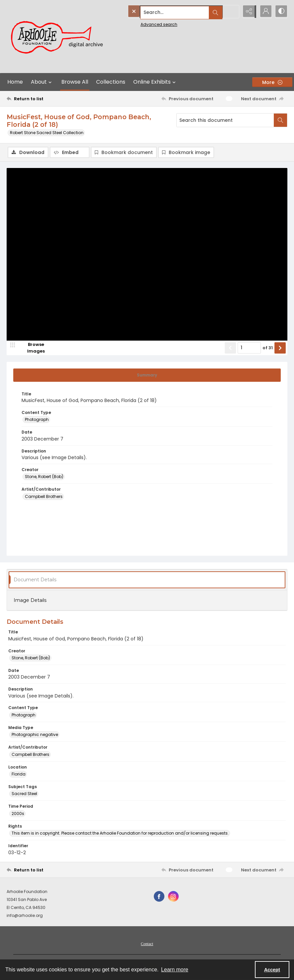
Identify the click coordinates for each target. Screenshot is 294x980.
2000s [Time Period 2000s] (18, 814)
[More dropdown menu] (272, 82)
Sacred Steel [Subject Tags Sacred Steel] (24, 794)
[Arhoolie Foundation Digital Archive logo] (60, 37)
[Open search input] (231, 12)
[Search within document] (280, 120)
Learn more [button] (175, 970)
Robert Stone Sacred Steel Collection (47, 133)
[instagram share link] (173, 897)
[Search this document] (225, 120)
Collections (111, 82)
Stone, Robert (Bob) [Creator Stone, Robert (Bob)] (44, 477)
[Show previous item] (230, 348)
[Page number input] (249, 348)
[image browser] (31, 348)
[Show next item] (280, 348)
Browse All (75, 82)
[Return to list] (44, 99)
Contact (147, 944)
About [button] (42, 82)
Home (15, 82)
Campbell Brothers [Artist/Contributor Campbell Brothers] (44, 497)
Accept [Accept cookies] (272, 970)
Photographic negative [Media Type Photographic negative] (35, 735)
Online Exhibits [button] (155, 82)
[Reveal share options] (248, 12)
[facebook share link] (159, 897)
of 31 (268, 348)
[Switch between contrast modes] (281, 12)
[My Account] (264, 12)
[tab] (147, 375)
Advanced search (144, 23)
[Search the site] (169, 12)
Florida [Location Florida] (19, 774)
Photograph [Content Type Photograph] (37, 420)
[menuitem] (147, 944)
